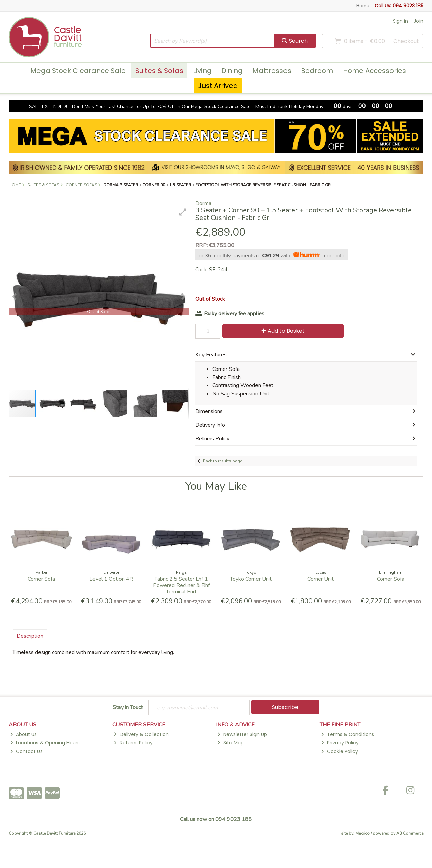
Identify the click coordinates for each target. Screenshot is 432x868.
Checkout (406, 41)
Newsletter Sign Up (242, 734)
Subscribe (285, 707)
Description (30, 636)
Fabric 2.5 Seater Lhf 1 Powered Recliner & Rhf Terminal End (181, 585)
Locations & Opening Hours (45, 743)
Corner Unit (321, 579)
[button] (183, 212)
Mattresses (272, 71)
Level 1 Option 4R (111, 579)
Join (418, 21)
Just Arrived (218, 86)
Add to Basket (283, 331)
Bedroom (317, 71)
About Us (23, 734)
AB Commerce (410, 833)
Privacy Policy (340, 743)
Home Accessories (374, 71)
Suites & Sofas (159, 71)
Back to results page (222, 461)
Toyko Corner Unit (251, 579)
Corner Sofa (41, 579)
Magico (362, 833)
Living (202, 71)
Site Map (230, 743)
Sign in (400, 21)
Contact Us (26, 751)
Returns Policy (133, 743)
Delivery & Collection (141, 734)
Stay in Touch (128, 708)
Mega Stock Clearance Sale (78, 71)
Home (363, 6)
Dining (232, 71)
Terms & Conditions (347, 734)
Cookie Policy (339, 751)
